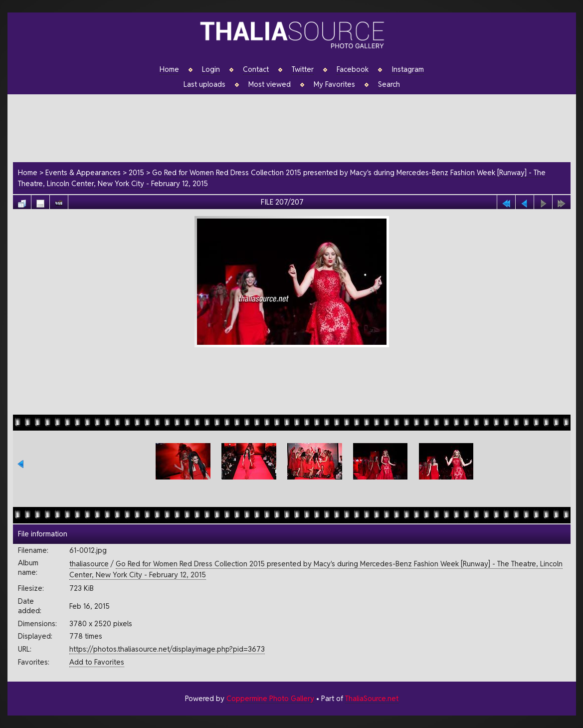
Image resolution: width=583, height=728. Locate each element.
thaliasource (89, 564)
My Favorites (334, 84)
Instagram (408, 69)
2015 (136, 172)
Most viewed (270, 84)
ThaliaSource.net (372, 698)
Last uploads (204, 84)
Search (389, 84)
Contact (256, 69)
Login (211, 69)
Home (169, 69)
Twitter (303, 69)
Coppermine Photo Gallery (270, 698)
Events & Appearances (83, 172)
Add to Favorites (97, 662)
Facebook (353, 69)
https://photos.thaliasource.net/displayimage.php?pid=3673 (167, 649)
